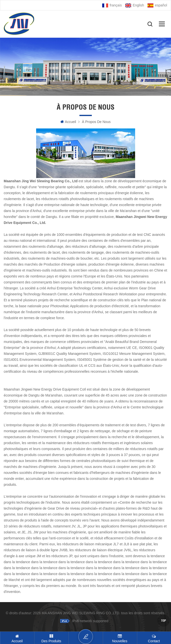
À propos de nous (96, 122)
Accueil (68, 122)
